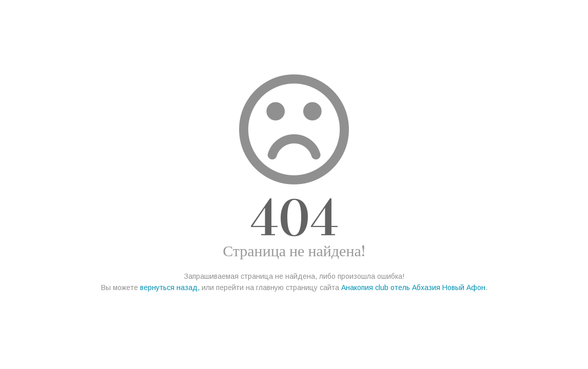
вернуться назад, (170, 288)
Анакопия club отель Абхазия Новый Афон (413, 288)
